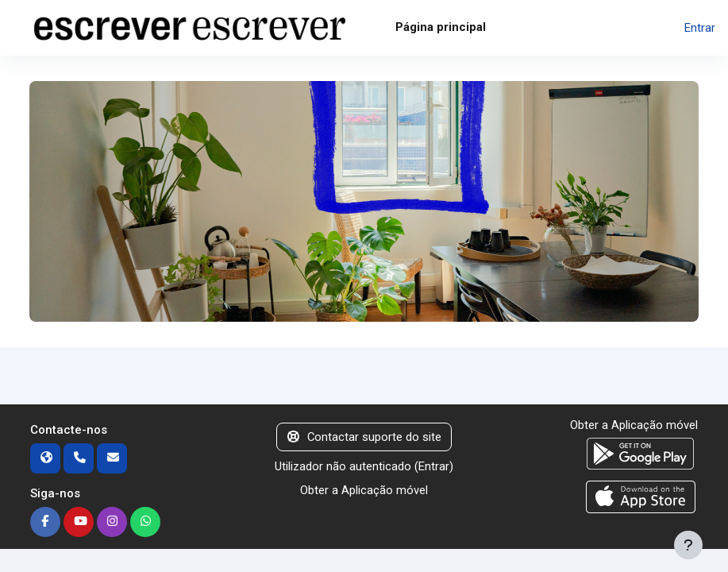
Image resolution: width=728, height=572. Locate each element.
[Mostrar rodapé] (688, 545)
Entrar (700, 28)
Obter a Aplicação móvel (364, 490)
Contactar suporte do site (364, 437)
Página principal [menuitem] (441, 27)
